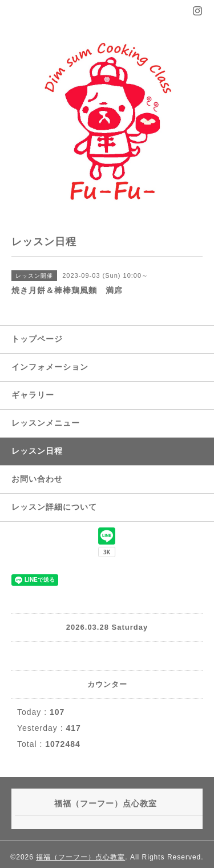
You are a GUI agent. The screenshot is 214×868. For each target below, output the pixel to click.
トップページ (37, 339)
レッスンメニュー (46, 423)
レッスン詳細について (54, 507)
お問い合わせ (37, 479)
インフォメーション (50, 367)
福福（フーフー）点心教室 (80, 857)
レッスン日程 (37, 451)
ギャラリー (33, 395)
